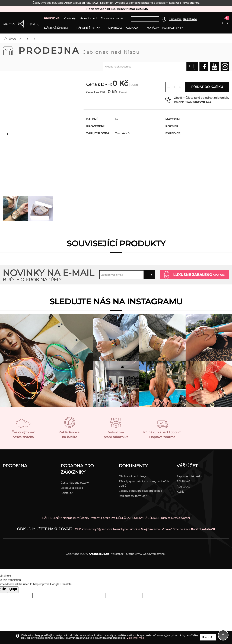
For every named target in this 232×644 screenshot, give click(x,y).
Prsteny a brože (100, 518)
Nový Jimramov (151, 529)
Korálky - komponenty (165, 28)
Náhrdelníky (71, 518)
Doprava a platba (112, 18)
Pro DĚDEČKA (120, 518)
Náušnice (164, 518)
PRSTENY (136, 518)
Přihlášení (183, 481)
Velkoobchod (88, 18)
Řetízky (84, 518)
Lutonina (134, 529)
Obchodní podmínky (132, 476)
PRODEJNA (52, 18)
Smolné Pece (182, 529)
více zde (219, 275)
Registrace (190, 19)
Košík (180, 492)
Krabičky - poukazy (123, 28)
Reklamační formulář (133, 496)
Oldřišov (80, 529)
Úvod (12, 39)
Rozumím (208, 637)
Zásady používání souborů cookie (140, 491)
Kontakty (70, 18)
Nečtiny (91, 529)
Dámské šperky (56, 28)
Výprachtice (105, 529)
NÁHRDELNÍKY (52, 518)
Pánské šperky (88, 28)
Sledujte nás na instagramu (116, 301)
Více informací (136, 638)
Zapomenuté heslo (189, 476)
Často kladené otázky (75, 483)
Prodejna (79, 51)
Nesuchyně (120, 529)
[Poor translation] (13, 590)
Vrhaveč (167, 529)
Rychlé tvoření (180, 518)
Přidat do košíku (207, 87)
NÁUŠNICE (150, 518)
